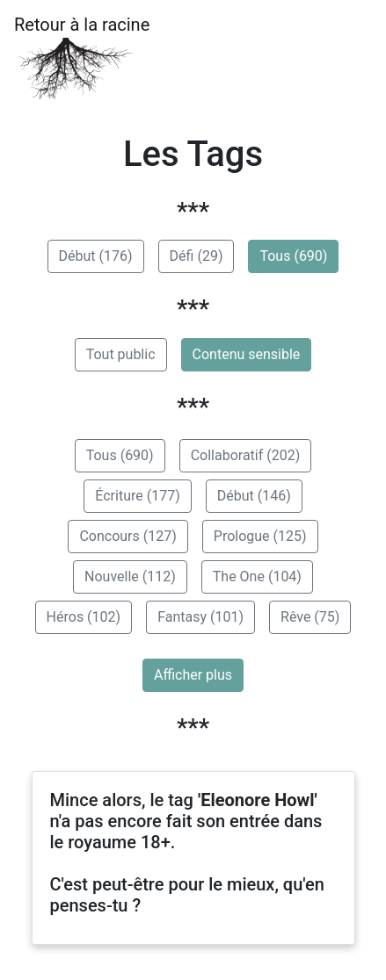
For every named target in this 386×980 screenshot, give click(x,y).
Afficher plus (193, 675)
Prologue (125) (260, 536)
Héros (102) (84, 617)
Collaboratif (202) (246, 455)
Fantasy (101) (200, 617)
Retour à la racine (82, 58)
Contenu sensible (247, 354)
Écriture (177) (137, 496)
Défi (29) (197, 256)
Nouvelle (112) (130, 576)
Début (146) (254, 496)
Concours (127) (127, 536)
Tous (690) (293, 256)
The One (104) (257, 576)
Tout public (121, 354)
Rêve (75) (310, 617)
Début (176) (96, 256)
